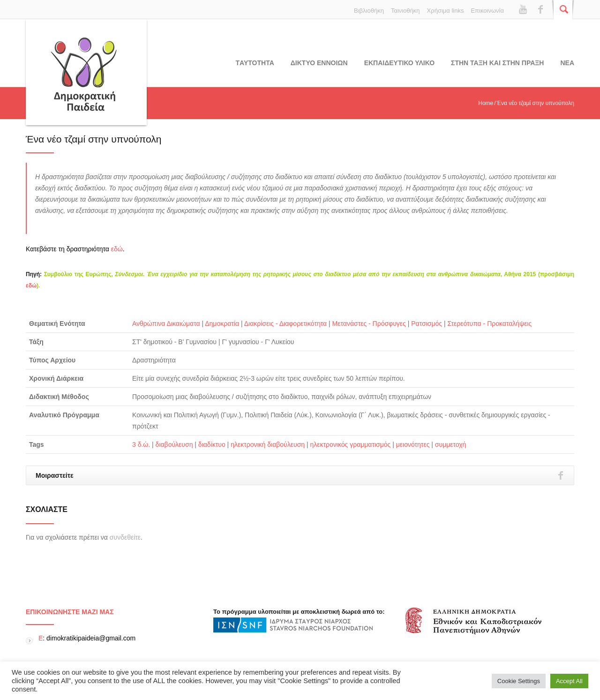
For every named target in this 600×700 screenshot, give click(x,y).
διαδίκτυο (212, 444)
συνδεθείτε (125, 537)
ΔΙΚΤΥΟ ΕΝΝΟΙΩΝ (319, 63)
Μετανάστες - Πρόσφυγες (369, 324)
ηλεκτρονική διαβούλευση (268, 444)
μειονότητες (413, 444)
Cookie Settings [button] (519, 681)
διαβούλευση (174, 444)
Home (486, 103)
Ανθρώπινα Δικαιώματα (166, 324)
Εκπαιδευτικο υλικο (399, 63)
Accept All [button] (569, 681)
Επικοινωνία (487, 11)
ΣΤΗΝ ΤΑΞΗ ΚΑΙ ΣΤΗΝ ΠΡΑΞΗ (497, 63)
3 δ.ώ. (141, 444)
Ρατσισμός (427, 324)
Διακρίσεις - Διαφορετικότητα (285, 324)
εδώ (117, 249)
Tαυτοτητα (255, 63)
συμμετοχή (451, 444)
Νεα (567, 63)
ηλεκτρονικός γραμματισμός (351, 444)
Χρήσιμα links (446, 11)
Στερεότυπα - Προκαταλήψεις (489, 324)
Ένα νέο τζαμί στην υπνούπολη (94, 139)
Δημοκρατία (222, 324)
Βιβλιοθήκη (369, 11)
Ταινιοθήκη (405, 11)
